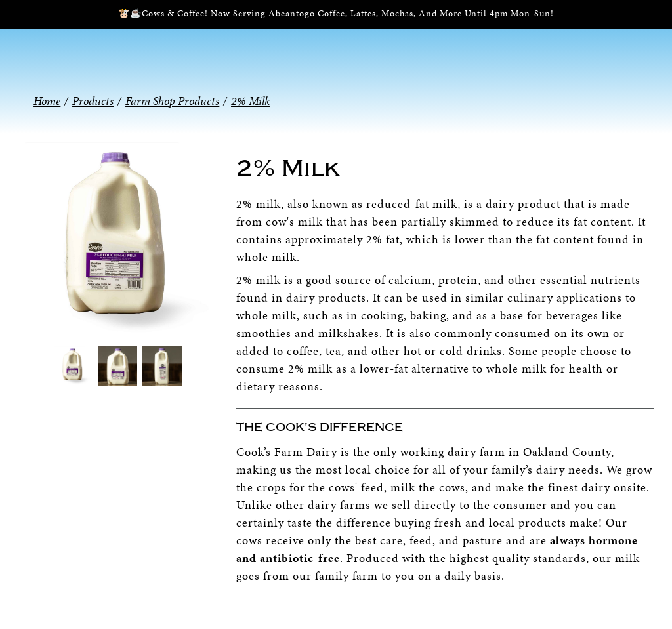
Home (47, 101)
